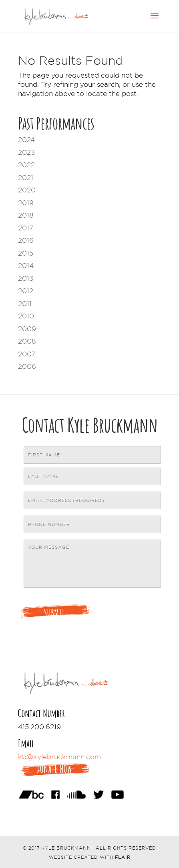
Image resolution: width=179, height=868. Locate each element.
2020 (27, 190)
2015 (26, 253)
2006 (27, 366)
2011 (25, 304)
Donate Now (54, 769)
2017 (26, 228)
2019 (26, 203)
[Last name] (93, 476)
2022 (26, 165)
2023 (26, 152)
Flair (123, 857)
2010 (26, 316)
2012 (26, 291)
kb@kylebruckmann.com (59, 757)
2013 (26, 278)
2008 (27, 341)
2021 (26, 178)
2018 (26, 215)
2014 (26, 266)
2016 (26, 240)
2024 (26, 140)
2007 (27, 354)
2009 (27, 329)
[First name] (93, 455)
